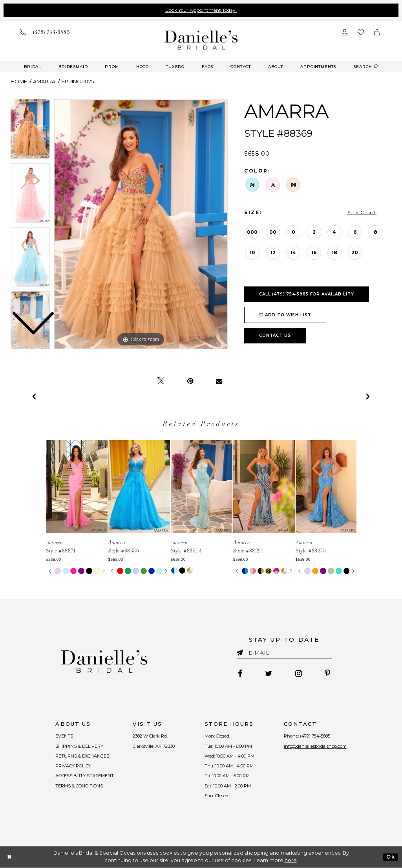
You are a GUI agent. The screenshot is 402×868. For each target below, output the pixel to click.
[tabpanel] (141, 224)
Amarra (44, 81)
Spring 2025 (78, 81)
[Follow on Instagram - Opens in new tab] (299, 674)
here (291, 861)
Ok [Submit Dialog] (390, 857)
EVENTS (64, 736)
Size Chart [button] (362, 212)
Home (19, 81)
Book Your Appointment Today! (201, 10)
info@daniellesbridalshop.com (315, 746)
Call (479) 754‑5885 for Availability (307, 294)
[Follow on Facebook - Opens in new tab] (240, 674)
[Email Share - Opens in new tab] (219, 381)
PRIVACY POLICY (73, 766)
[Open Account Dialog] (345, 32)
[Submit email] (242, 651)
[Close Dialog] (10, 857)
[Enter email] (284, 654)
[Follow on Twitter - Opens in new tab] (269, 674)
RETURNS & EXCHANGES (82, 756)
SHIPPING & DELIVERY (79, 746)
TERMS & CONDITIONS (79, 786)
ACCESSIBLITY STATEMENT (85, 776)
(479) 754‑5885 (315, 736)
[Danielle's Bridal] (201, 40)
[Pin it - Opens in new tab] (190, 381)
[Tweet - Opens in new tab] (161, 381)
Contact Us (275, 335)
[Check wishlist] (361, 32)
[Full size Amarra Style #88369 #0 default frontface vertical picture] (141, 224)
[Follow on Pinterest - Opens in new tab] (327, 674)
